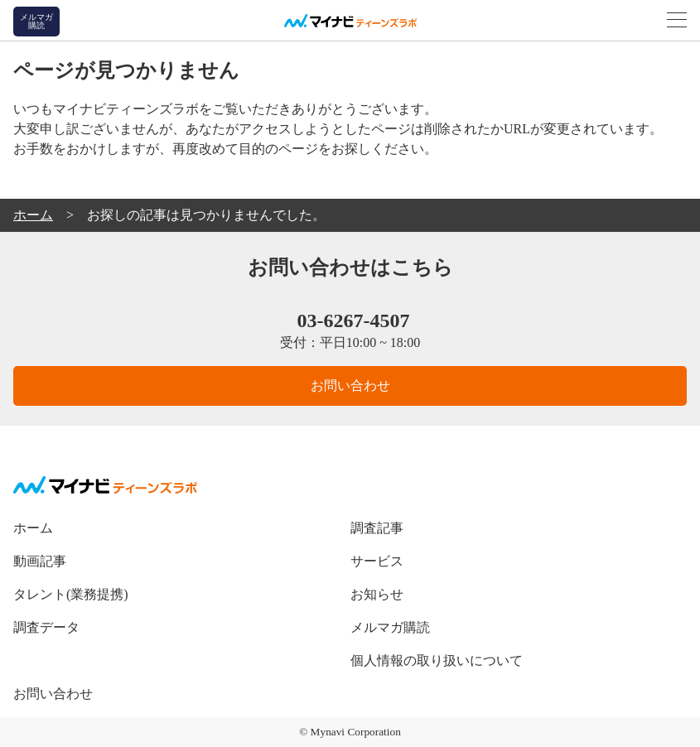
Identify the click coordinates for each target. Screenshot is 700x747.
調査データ (46, 627)
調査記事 (377, 528)
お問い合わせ (350, 386)
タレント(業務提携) (71, 594)
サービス (377, 561)
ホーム (33, 528)
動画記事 (40, 561)
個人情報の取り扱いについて (437, 660)
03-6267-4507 (350, 320)
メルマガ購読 (390, 627)
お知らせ (377, 594)
